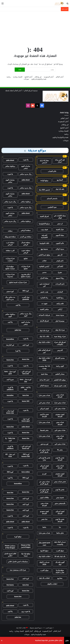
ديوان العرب (44, 570)
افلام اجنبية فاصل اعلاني (10, 555)
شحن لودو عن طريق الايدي (44, 491)
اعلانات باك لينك (44, 578)
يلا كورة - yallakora (10, 388)
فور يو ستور (44, 444)
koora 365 (26, 401)
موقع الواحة (44, 181)
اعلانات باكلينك (52, 584)
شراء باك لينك (60, 330)
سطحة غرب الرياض (10, 244)
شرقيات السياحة (44, 315)
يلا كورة (18, 351)
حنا (60, 527)
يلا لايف (18, 305)
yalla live (18, 330)
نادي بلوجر (60, 261)
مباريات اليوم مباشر (26, 167)
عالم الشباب (52, 171)
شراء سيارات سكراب (10, 259)
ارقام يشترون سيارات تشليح (26, 275)
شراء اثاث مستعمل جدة (18, 570)
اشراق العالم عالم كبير (44, 351)
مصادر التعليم (60, 374)
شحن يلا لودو (60, 490)
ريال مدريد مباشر (26, 174)
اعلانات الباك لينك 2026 (44, 359)
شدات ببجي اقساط (60, 396)
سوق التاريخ (44, 551)
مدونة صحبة (60, 315)
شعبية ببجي (60, 498)
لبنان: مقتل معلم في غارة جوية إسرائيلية (49, 640)
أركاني (60, 309)
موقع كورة (18, 537)
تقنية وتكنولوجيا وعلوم (39, 79)
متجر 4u (60, 450)
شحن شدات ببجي (60, 482)
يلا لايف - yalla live (26, 388)
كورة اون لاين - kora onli (26, 373)
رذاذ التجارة (44, 298)
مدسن (44, 272)
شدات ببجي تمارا (44, 395)
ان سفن (60, 224)
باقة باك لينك (60, 189)
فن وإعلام (38, 77)
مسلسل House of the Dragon (10, 547)
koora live (26, 359)
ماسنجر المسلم (52, 198)
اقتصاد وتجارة (18, 77)
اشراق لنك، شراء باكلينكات (60, 343)
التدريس (60, 350)
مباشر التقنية (44, 309)
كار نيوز (60, 255)
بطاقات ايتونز (44, 498)
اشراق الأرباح (44, 321)
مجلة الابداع (44, 278)
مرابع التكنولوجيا (44, 224)
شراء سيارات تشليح (26, 267)
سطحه (10, 231)
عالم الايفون (60, 243)
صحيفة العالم (44, 386)
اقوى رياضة (60, 366)
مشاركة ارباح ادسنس (44, 162)
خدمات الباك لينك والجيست (60, 543)
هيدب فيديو (44, 292)
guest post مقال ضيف (44, 544)
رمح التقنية (60, 298)
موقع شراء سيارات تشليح (10, 267)
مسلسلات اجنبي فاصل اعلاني (18, 562)
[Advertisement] (35, 28)
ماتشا (44, 527)
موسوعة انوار (60, 321)
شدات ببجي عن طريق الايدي (44, 451)
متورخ (60, 272)
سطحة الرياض (26, 230)
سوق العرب (60, 551)
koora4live (10, 339)
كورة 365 (26, 291)
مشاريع (60, 578)
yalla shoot (10, 160)
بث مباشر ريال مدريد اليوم (10, 298)
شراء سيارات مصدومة (10, 275)
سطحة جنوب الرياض (26, 252)
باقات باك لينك (44, 336)
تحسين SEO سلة (44, 190)
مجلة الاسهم (60, 235)
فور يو (44, 474)
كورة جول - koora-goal (26, 420)
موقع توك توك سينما (26, 555)
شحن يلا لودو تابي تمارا (44, 459)
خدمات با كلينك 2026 (44, 563)
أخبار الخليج (28, 77)
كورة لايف (26, 345)
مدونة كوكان (60, 249)
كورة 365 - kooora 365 (26, 455)
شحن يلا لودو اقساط (44, 415)
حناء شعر (44, 519)
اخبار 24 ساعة (44, 380)
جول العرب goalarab (26, 298)
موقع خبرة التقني (44, 255)
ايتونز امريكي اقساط (44, 467)
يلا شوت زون (26, 611)
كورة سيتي (10, 291)
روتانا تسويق (60, 278)
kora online (26, 472)
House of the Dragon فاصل (26, 546)
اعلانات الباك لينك (44, 342)
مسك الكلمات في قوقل (60, 217)
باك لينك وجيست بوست (44, 367)
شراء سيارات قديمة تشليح (18, 282)
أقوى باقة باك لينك (60, 563)
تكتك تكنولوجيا (44, 243)
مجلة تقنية (44, 374)
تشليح (26, 258)
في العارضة (10, 345)
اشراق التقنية (44, 216)
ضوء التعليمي (52, 207)
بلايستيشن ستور (60, 503)
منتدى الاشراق (60, 358)
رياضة (9, 77)
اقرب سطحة (10, 250)
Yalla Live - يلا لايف (10, 439)
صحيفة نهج (44, 249)
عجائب (44, 261)
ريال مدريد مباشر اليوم (26, 315)
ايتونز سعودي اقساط (60, 415)
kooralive (10, 395)
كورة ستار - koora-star (10, 412)
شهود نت (44, 303)
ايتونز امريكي (44, 409)
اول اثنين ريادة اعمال (60, 161)
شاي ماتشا (60, 533)
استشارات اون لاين (44, 285)
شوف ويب (44, 229)
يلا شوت (26, 160)
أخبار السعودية (49, 77)
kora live (26, 395)
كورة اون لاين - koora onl (26, 447)
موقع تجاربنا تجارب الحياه (60, 571)
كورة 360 (10, 472)
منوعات (26, 79)
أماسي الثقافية (44, 266)
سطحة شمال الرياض (26, 244)
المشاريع (60, 180)
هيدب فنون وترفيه (60, 386)
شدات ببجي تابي (44, 403)
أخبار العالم (60, 77)
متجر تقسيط (44, 430)
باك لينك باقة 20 (60, 556)
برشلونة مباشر (10, 166)
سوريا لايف (10, 379)
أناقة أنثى (60, 266)
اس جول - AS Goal (10, 455)
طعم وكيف (60, 303)
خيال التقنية (60, 229)
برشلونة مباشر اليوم (10, 315)
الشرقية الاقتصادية (44, 236)
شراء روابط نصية (60, 336)
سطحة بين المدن (26, 237)
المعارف (60, 292)
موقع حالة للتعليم (60, 380)
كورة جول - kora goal (10, 373)
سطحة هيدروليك (10, 237)
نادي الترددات (60, 284)
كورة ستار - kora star (26, 381)
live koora (10, 585)
